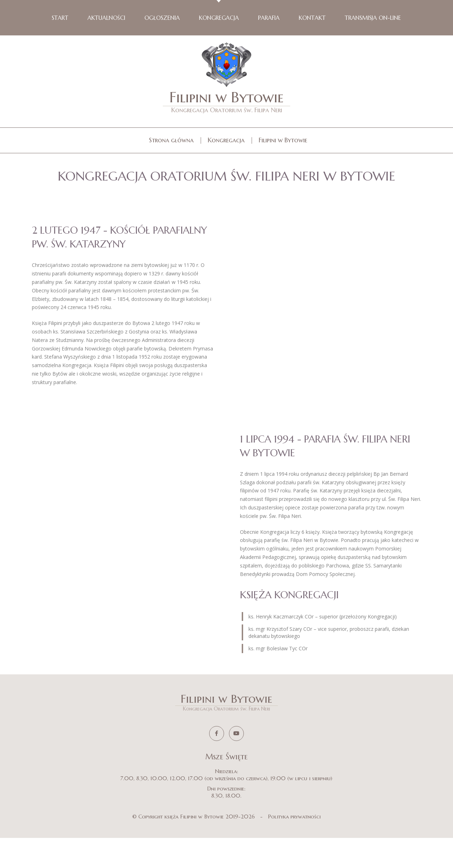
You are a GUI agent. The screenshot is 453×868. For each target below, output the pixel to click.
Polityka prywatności (294, 847)
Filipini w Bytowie (226, 101)
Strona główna (171, 140)
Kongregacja (226, 140)
